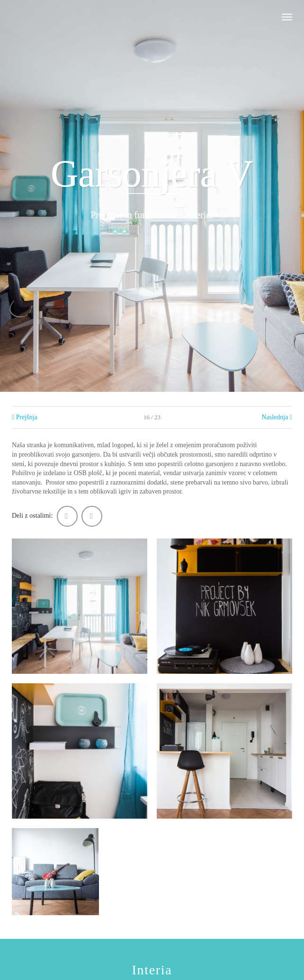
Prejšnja (25, 417)
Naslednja (277, 417)
